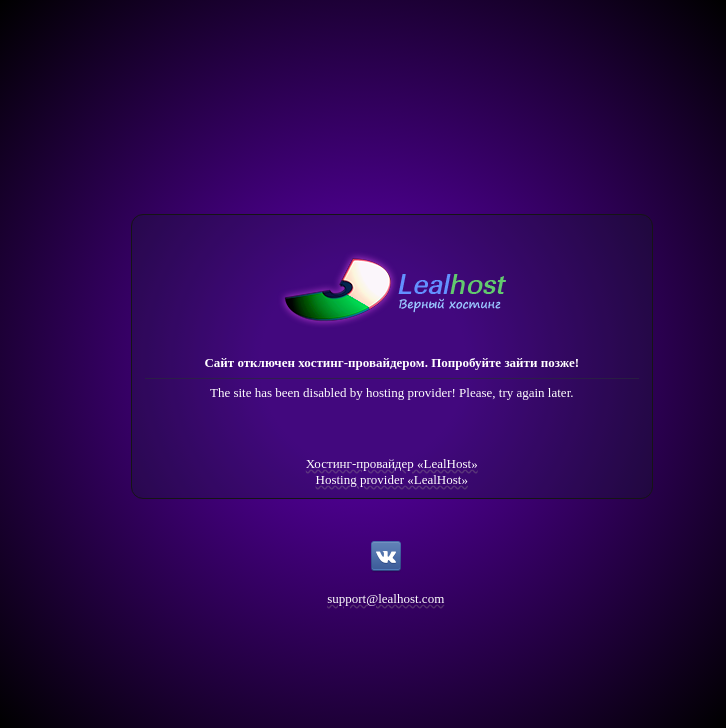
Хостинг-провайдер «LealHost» (392, 463)
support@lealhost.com (385, 598)
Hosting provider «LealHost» (392, 479)
